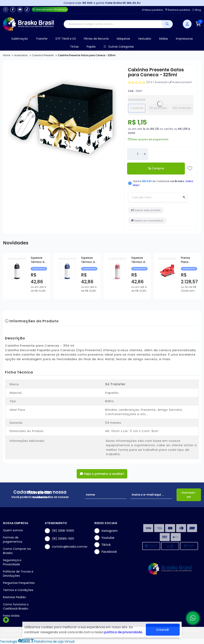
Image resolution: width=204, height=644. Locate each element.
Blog (197, 10)
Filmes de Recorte (96, 39)
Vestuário (145, 39)
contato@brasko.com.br (66, 547)
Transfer (42, 39)
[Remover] (130, 154)
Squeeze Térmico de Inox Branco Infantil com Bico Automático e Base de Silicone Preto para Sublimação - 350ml (69, 260)
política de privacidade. (124, 632)
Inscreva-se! (189, 495)
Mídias (164, 39)
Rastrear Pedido (14, 597)
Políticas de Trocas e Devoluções (18, 574)
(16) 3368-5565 (59, 531)
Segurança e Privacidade (12, 562)
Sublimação (20, 39)
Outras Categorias (119, 47)
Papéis (91, 47)
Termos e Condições (18, 590)
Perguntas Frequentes (19, 583)
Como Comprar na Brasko (17, 551)
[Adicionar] (145, 154)
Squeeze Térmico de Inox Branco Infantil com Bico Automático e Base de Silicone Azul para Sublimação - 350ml (169, 260)
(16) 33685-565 (59, 539)
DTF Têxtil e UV (66, 39)
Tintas (74, 47)
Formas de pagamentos (13, 540)
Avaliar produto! (181, 82)
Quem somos (13, 530)
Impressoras (184, 39)
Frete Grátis (11, 616)
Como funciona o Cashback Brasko (16, 606)
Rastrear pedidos (178, 10)
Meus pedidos (153, 10)
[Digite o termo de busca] (113, 24)
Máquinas (123, 39)
